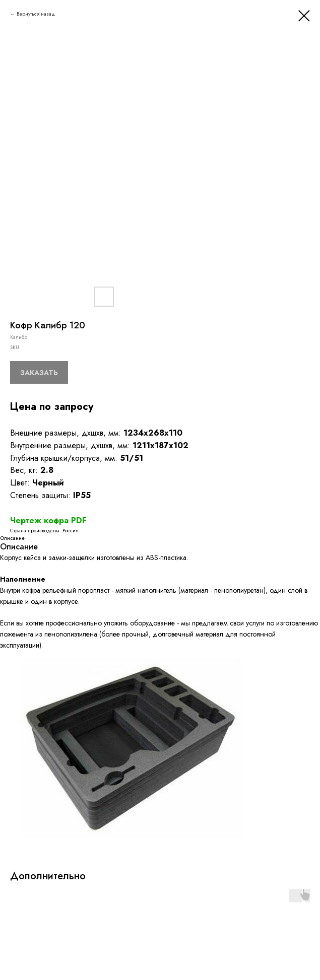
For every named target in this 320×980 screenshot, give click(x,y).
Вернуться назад (36, 14)
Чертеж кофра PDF (48, 520)
